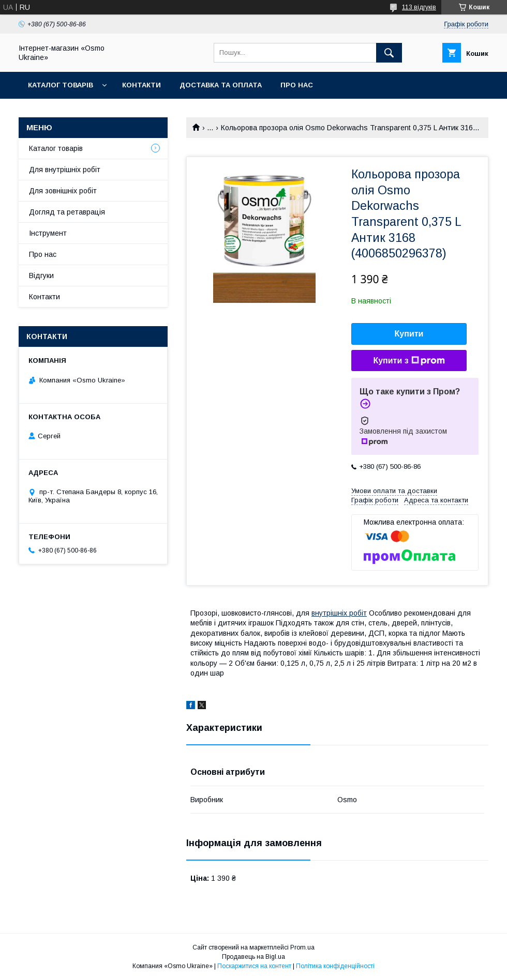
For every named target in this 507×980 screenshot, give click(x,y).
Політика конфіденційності (335, 966)
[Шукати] (389, 53)
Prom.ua (302, 947)
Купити (409, 334)
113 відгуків (419, 7)
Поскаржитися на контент (254, 966)
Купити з (409, 361)
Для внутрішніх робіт (65, 170)
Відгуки (41, 275)
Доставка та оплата (221, 85)
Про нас (297, 85)
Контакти (141, 85)
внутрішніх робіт (339, 613)
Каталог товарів (61, 85)
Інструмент (48, 233)
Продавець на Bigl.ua (253, 957)
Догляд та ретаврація (67, 212)
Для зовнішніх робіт (63, 191)
